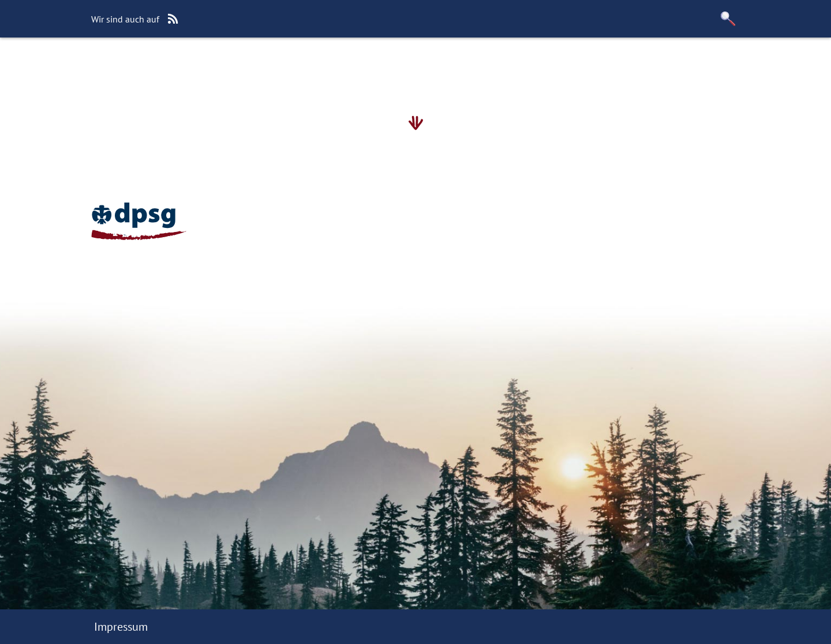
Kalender (372, 66)
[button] (728, 19)
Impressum (121, 627)
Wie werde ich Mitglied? (269, 66)
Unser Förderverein (461, 66)
